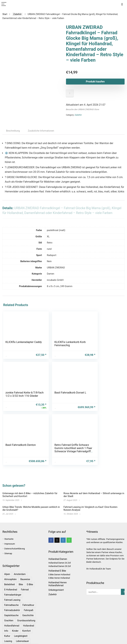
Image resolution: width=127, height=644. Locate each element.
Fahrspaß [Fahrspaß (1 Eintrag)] (29, 599)
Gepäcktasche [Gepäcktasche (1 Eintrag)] (11, 604)
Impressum (10, 533)
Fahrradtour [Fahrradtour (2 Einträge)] (28, 594)
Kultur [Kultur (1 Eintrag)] (7, 625)
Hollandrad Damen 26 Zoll (60, 552)
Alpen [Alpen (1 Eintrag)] (7, 563)
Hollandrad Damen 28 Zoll (60, 555)
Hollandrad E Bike (57, 560)
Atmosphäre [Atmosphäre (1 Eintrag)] (10, 568)
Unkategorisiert (56, 579)
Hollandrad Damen (58, 548)
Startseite (9, 528)
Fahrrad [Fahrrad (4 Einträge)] (25, 579)
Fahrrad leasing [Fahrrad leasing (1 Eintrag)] (12, 589)
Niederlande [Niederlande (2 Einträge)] (23, 635)
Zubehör (17, 14)
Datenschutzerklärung (15, 538)
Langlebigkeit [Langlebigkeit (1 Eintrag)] (21, 625)
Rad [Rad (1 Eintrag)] (35, 635)
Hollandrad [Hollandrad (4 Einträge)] (28, 615)
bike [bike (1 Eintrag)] (21, 573)
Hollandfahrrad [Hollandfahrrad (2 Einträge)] (12, 615)
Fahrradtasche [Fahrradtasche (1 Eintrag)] (11, 594)
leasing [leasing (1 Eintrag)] (8, 630)
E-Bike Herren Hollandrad (59, 567)
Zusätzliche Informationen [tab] (41, 131)
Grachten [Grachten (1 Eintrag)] (9, 610)
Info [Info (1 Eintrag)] (6, 620)
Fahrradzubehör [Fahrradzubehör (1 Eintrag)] (12, 599)
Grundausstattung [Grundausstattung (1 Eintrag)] (26, 610)
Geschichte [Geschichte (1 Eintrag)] (28, 604)
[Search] (122, 4)
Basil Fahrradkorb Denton (62, 397)
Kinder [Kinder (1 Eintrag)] (15, 620)
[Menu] (4, 4)
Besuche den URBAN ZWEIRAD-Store (83, 109)
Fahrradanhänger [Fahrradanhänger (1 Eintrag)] (13, 584)
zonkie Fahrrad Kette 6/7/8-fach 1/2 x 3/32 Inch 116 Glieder (102, 345)
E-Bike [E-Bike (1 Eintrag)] (30, 573)
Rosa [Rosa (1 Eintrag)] (31, 640)
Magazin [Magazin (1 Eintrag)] (8, 635)
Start (5, 14)
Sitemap (8, 542)
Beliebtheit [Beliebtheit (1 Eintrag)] (9, 573)
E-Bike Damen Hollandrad (59, 564)
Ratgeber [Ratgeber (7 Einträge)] (20, 640)
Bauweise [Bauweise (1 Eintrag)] (25, 568)
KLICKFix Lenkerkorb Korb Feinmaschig (59, 344)
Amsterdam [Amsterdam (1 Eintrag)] (20, 563)
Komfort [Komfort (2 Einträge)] (26, 620)
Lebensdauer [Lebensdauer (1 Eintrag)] (22, 630)
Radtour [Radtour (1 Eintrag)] (8, 640)
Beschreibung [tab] (13, 131)
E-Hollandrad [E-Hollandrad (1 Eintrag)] (11, 579)
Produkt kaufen (95, 81)
